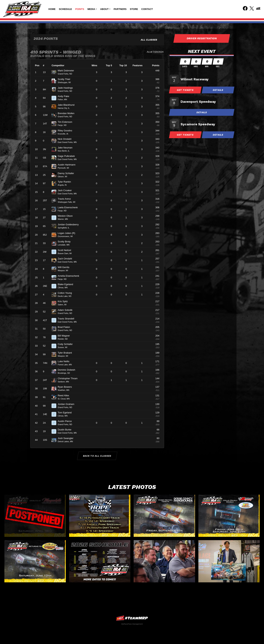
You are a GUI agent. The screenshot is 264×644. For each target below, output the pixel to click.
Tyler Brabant (66, 353)
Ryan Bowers (66, 387)
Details (218, 90)
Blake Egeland (67, 284)
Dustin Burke (66, 430)
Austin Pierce (66, 421)
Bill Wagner (65, 336)
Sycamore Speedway (198, 124)
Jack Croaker (66, 190)
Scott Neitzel (66, 250)
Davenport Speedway (198, 102)
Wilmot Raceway (195, 79)
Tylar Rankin (66, 182)
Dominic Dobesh (68, 370)
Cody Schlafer (67, 344)
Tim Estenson (67, 122)
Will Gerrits (65, 267)
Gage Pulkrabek (68, 156)
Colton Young (66, 293)
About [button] (104, 9)
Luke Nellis (65, 361)
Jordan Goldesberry (70, 224)
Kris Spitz (64, 301)
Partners (120, 9)
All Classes (149, 40)
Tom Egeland (66, 413)
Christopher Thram (69, 378)
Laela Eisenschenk (69, 207)
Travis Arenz (66, 199)
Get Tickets (185, 90)
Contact (147, 9)
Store (134, 9)
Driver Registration (202, 38)
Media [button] (91, 9)
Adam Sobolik (67, 310)
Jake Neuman (67, 148)
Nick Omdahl (66, 139)
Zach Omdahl (66, 259)
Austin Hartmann (68, 165)
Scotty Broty (66, 242)
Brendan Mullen (68, 113)
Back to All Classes (97, 456)
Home (52, 9)
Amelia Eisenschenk (70, 276)
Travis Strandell (67, 319)
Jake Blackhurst (68, 105)
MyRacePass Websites (132, 618)
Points (80, 9)
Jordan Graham (68, 404)
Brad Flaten (65, 327)
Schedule (65, 9)
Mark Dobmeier (67, 71)
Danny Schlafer (67, 173)
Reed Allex (65, 395)
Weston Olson (67, 216)
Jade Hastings (67, 88)
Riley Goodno (66, 131)
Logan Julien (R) (68, 233)
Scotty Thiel (65, 79)
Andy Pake (65, 96)
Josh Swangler (67, 438)
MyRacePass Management (132, 624)
